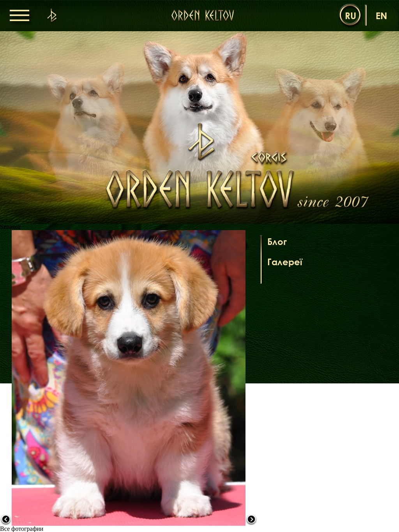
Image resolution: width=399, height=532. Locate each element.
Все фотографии (22, 529)
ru (350, 15)
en (381, 15)
